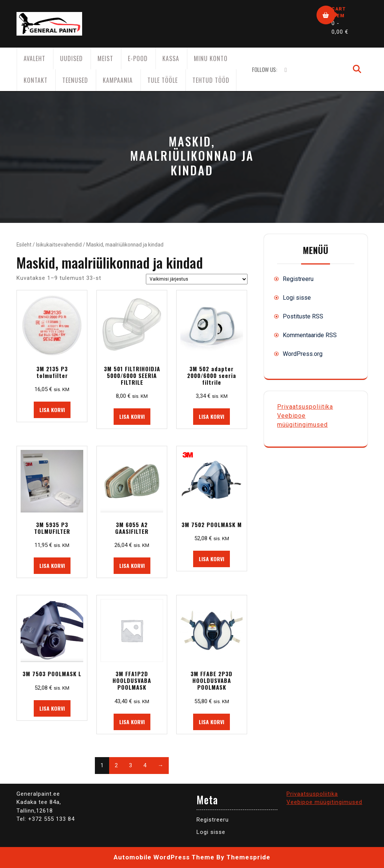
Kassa (171, 58)
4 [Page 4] (145, 765)
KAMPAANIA (118, 80)
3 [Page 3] (130, 765)
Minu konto (211, 58)
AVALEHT (34, 58)
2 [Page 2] (116, 765)
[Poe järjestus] (197, 279)
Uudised (71, 58)
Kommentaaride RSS (310, 335)
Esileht (24, 245)
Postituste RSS (303, 316)
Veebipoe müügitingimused (324, 802)
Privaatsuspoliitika (305, 407)
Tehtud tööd (211, 80)
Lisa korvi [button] (52, 410)
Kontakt (36, 80)
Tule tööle (163, 80)
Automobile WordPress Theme (164, 857)
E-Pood (138, 58)
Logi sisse (297, 298)
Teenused (75, 80)
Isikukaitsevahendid (59, 245)
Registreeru (298, 279)
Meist (105, 58)
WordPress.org (303, 354)
